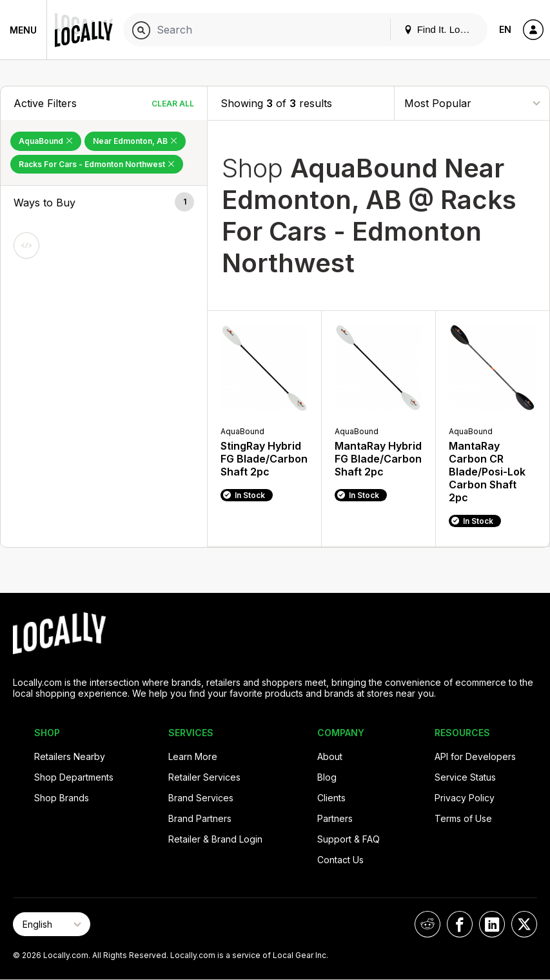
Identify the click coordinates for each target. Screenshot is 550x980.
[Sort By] (472, 103)
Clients (331, 798)
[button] (104, 203)
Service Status (465, 777)
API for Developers (475, 756)
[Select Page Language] (52, 924)
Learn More (193, 756)
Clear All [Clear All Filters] (173, 104)
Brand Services (201, 798)
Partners (335, 818)
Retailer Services (204, 777)
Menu (23, 30)
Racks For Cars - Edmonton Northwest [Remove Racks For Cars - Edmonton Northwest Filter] (97, 164)
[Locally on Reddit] (427, 924)
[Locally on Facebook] (460, 924)
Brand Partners (200, 818)
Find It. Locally (442, 29)
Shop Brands (62, 798)
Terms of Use (463, 818)
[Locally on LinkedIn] (492, 924)
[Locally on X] (524, 924)
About (330, 756)
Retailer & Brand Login (215, 839)
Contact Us (340, 860)
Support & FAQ (349, 839)
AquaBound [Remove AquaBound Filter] (46, 141)
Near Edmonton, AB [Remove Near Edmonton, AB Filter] (135, 141)
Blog (327, 777)
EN (505, 29)
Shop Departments (74, 777)
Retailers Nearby (70, 756)
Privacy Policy (465, 798)
